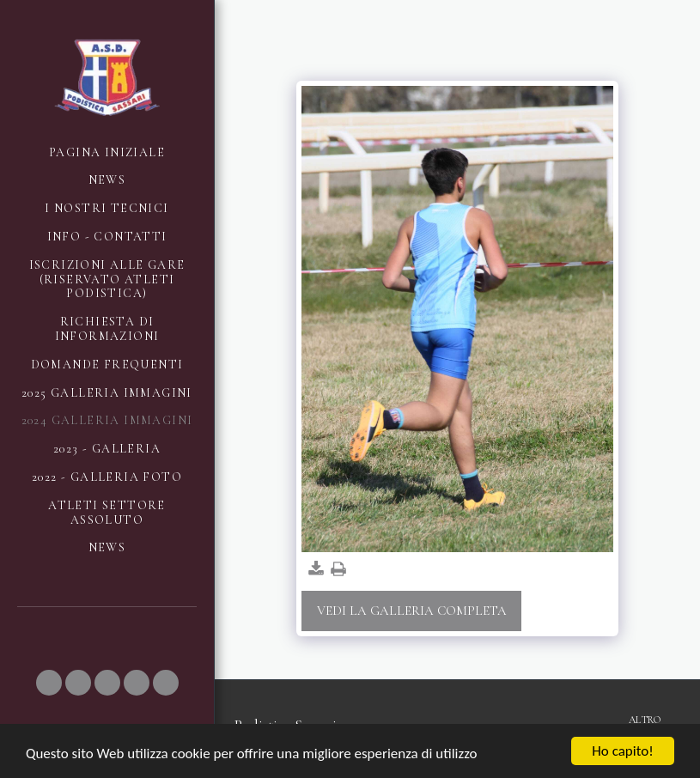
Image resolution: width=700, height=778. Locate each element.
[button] (49, 683)
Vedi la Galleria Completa (412, 611)
